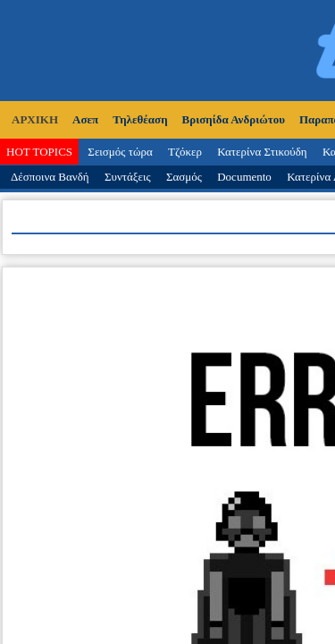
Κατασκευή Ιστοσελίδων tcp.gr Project (167, 492)
